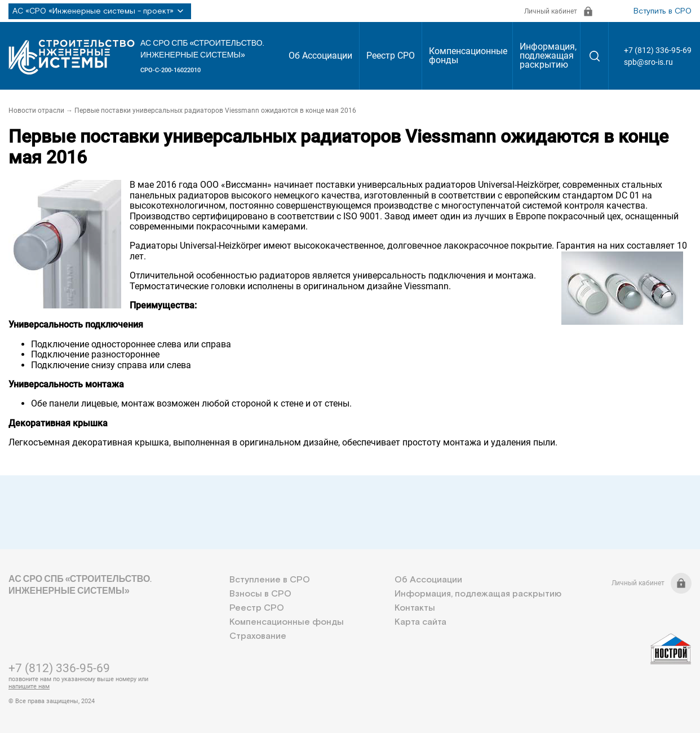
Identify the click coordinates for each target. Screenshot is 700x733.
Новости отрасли (36, 111)
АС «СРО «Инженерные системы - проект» (100, 11)
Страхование (258, 636)
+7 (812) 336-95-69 (658, 50)
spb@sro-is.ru (648, 62)
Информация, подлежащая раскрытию (548, 56)
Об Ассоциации (320, 56)
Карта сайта (420, 622)
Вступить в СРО (663, 11)
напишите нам (29, 686)
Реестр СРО (391, 56)
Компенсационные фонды (468, 56)
